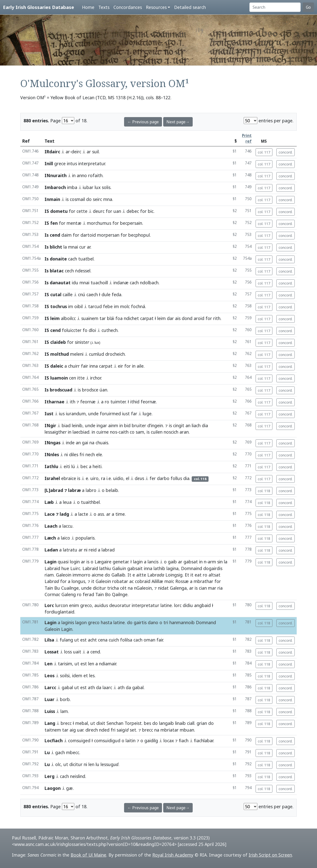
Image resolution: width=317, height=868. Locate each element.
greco (86, 605)
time (120, 514)
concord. (286, 152)
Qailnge (120, 594)
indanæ (121, 283)
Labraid (52, 568)
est (83, 640)
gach (60, 752)
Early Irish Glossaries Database (39, 7)
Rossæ (182, 581)
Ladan (51, 550)
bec (84, 466)
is (67, 199)
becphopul (139, 235)
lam (64, 711)
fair (85, 366)
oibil (79, 306)
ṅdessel (83, 271)
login (75, 562)
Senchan (115, 723)
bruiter (139, 425)
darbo (163, 478)
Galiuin (119, 568)
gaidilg (151, 740)
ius (62, 414)
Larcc (50, 687)
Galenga (178, 588)
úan (103, 390)
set (133, 730)
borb (65, 699)
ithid (135, 402)
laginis (68, 622)
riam (49, 575)
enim (74, 605)
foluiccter (72, 330)
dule (106, 294)
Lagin (51, 562)
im (71, 306)
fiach (184, 740)
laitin (131, 740)
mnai (73, 247)
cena (103, 640)
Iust (49, 414)
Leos (50, 675)
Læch (50, 538)
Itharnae (54, 402)
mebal (82, 723)
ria (220, 588)
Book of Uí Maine (88, 855)
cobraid (143, 581)
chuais (102, 443)
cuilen (157, 432)
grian (202, 723)
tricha (113, 588)
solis (106, 187)
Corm (52, 594)
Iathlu (51, 466)
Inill (49, 163)
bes (147, 723)
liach (196, 425)
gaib (172, 562)
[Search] (275, 7)
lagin (138, 562)
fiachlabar (204, 740)
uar (80, 730)
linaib (180, 723)
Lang (50, 723)
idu (75, 283)
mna (108, 199)
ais (178, 318)
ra (103, 478)
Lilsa (49, 640)
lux (98, 187)
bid (127, 425)
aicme (98, 575)
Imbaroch (55, 187)
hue (65, 568)
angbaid (202, 605)
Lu (47, 752)
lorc (178, 605)
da (99, 687)
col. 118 (264, 491)
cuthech (110, 330)
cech (69, 271)
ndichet (131, 318)
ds (139, 478)
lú (73, 466)
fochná (138, 306)
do (89, 199)
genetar (120, 562)
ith (73, 402)
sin (220, 562)
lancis (153, 562)
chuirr (74, 366)
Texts (104, 7)
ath (91, 687)
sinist (82, 342)
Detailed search (190, 7)
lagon (81, 622)
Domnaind (192, 568)
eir (120, 366)
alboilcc (68, 318)
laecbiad (81, 432)
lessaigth (56, 432)
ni (66, 454)
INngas (53, 443)
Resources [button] (156, 7)
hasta (106, 622)
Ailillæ (157, 581)
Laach (51, 526)
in (74, 175)
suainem (90, 318)
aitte (141, 575)
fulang (66, 640)
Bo (108, 594)
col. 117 (264, 152)
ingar (102, 425)
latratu (70, 550)
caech (92, 294)
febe (108, 306)
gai (85, 443)
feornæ (88, 402)
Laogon (53, 788)
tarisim (65, 664)
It (129, 575)
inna (94, 366)
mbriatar (170, 730)
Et (187, 575)
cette (82, 211)
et (86, 675)
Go (308, 7)
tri (166, 622)
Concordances (128, 7)
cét (123, 588)
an (188, 425)
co (132, 432)
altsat (214, 575)
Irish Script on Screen (270, 855)
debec (133, 211)
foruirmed (110, 414)
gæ (69, 788)
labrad (108, 550)
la (65, 247)
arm (212, 562)
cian (203, 588)
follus (176, 478)
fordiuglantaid (59, 612)
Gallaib (118, 575)
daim (66, 235)
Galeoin (64, 575)
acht (92, 640)
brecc (66, 723)
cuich (114, 640)
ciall (191, 723)
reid (93, 550)
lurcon (62, 605)
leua (67, 502)
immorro (81, 575)
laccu (67, 526)
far (134, 414)
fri (82, 454)
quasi (63, 562)
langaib (166, 723)
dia (205, 425)
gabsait (135, 568)
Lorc (49, 605)
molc (125, 306)
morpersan (108, 235)
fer (153, 478)
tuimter (118, 402)
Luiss (50, 711)
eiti (67, 466)
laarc (107, 687)
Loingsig (174, 575)
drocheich (115, 354)
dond (187, 318)
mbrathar (203, 581)
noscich (171, 432)
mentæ (74, 223)
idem (77, 675)
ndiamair (108, 664)
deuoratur (120, 605)
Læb (49, 502)
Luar (50, 699)
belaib (112, 490)
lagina (172, 568)
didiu (188, 605)
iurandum (76, 414)
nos (114, 432)
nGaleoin (143, 588)
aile (140, 366)
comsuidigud (107, 740)
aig (73, 730)
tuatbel (86, 259)
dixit (101, 723)
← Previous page (143, 122)
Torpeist (133, 723)
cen (73, 378)
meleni (77, 354)
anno (82, 175)
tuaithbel (90, 502)
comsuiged (79, 740)
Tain (49, 588)
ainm (113, 425)
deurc (99, 211)
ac (132, 581)
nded (104, 730)
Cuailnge (70, 588)
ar (68, 152)
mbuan (187, 730)
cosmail (77, 199)
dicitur (99, 588)
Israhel (52, 478)
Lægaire (103, 562)
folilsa (126, 640)
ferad (88, 594)
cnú (82, 294)
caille (68, 294)
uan (117, 211)
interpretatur (92, 163)
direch (92, 730)
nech (90, 454)
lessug (109, 764)
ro (107, 402)
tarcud (95, 306)
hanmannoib (182, 622)
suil (95, 152)
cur (82, 247)
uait (77, 652)
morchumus (99, 223)
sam (140, 432)
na (92, 443)
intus (72, 163)
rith (217, 318)
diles (74, 454)
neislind (78, 776)
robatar (120, 581)
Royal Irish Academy (173, 855)
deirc (76, 152)
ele (99, 454)
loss (68, 652)
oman (149, 640)
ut (77, 640)
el (128, 478)
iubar (88, 187)
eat (198, 575)
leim (161, 318)
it (192, 575)
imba (72, 187)
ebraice (69, 478)
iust (126, 414)
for (72, 211)
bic (151, 211)
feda (117, 294)
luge (147, 414)
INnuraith (56, 175)
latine (166, 605)
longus (78, 581)
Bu (57, 588)
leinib (77, 425)
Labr (156, 575)
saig (123, 730)
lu (97, 764)
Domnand (206, 622)
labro (91, 490)
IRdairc (52, 152)
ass (101, 514)
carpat (147, 318)
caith (124, 432)
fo (85, 330)
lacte (83, 514)
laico (66, 538)
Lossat (52, 652)
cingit (179, 425)
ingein (157, 425)
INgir (50, 425)
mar (212, 588)
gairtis (140, 622)
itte (81, 378)
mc (169, 581)
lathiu (105, 568)
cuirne (103, 432)
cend (95, 652)
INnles (52, 454)
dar (170, 318)
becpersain (131, 223)
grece (60, 163)
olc (58, 764)
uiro (94, 478)
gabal (67, 687)
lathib (159, 568)
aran (184, 432)
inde (70, 443)
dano (153, 622)
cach (73, 259)
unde (93, 414)
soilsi (65, 675)
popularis (85, 538)
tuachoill (99, 283)
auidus (101, 605)
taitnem (53, 730)
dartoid (88, 235)
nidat (163, 588)
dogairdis (213, 568)
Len (49, 664)
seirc (97, 199)
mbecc (73, 752)
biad (66, 425)
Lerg (50, 776)
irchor (96, 378)
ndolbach (149, 283)
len (91, 664)
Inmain (52, 199)
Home (88, 7)
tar (103, 318)
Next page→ (178, 122)
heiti (97, 466)
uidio (118, 478)
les (92, 675)
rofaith (95, 175)
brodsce (90, 390)
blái (111, 318)
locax (169, 740)
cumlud (96, 354)
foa (119, 318)
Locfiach (54, 740)
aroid (199, 318)
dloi (92, 330)
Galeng (69, 594)
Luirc (75, 568)
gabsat (191, 562)
